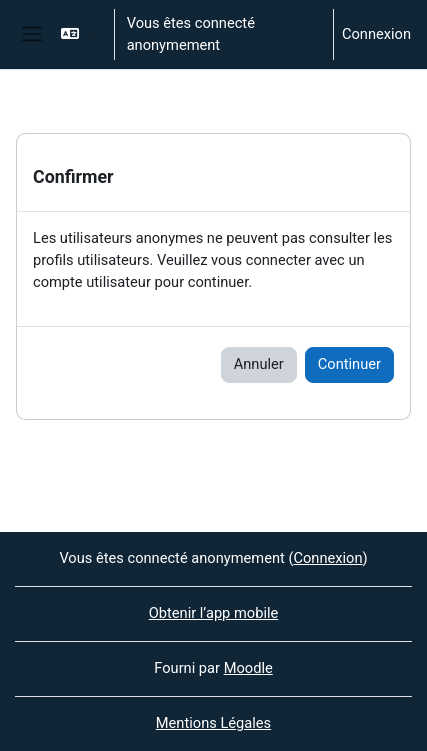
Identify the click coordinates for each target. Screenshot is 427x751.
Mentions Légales (213, 723)
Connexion (376, 34)
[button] (78, 34)
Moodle (248, 668)
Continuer (349, 364)
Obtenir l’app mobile (214, 613)
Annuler (259, 364)
